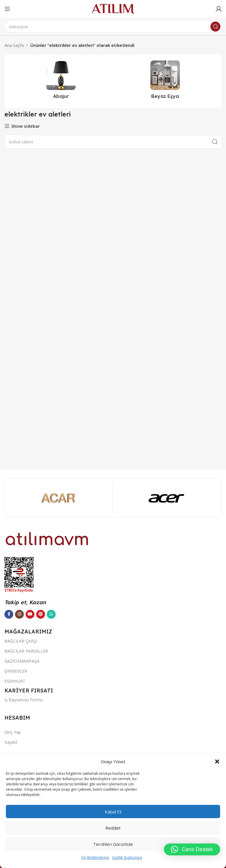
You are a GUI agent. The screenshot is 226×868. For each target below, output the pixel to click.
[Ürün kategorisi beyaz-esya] (165, 81)
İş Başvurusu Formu (24, 700)
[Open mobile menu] (7, 9)
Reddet (113, 828)
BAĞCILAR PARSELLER (26, 651)
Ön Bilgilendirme (95, 858)
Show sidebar (25, 126)
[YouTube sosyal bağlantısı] (30, 614)
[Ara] (113, 27)
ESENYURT (15, 681)
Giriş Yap (13, 732)
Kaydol (11, 742)
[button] (217, 761)
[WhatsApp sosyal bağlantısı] (51, 614)
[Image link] (47, 538)
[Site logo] (113, 8)
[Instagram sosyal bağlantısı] (19, 614)
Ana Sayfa (14, 45)
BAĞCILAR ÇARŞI (21, 641)
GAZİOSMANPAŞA (22, 661)
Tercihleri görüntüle (113, 844)
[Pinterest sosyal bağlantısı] (41, 614)
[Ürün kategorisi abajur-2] (61, 81)
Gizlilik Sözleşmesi (127, 858)
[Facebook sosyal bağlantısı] (9, 614)
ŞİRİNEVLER (16, 671)
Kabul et (113, 812)
